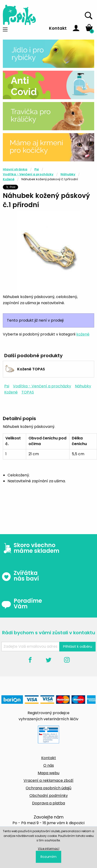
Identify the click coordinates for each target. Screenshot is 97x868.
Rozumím (48, 857)
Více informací (49, 849)
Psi (37, 169)
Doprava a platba (48, 803)
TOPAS (28, 392)
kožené (83, 334)
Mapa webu (48, 773)
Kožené (9, 179)
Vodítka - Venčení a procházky (28, 174)
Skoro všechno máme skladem (30, 548)
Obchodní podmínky (49, 796)
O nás (49, 765)
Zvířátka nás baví (20, 576)
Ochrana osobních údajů (48, 788)
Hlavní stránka (15, 169)
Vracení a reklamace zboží (48, 780)
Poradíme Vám (22, 604)
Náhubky (68, 174)
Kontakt (58, 28)
